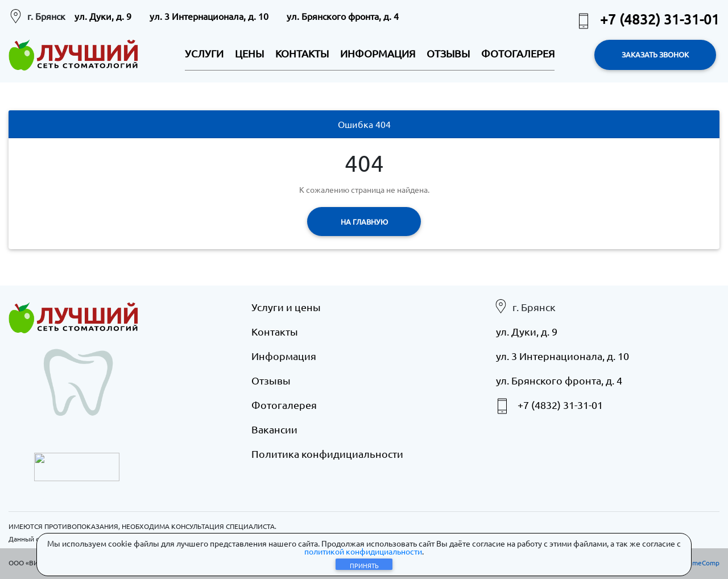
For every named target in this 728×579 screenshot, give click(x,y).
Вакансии (274, 429)
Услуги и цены (286, 307)
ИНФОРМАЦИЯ (378, 53)
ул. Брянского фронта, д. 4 (343, 16)
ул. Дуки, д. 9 (103, 16)
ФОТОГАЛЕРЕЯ (518, 53)
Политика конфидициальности (327, 454)
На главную (364, 222)
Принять (364, 565)
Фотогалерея (284, 405)
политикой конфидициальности (363, 551)
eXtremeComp (697, 563)
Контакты (275, 331)
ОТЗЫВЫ (448, 53)
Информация (284, 356)
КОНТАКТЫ (302, 53)
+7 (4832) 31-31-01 (647, 19)
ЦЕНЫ (249, 53)
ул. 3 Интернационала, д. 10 (209, 16)
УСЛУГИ (204, 53)
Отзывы (271, 380)
